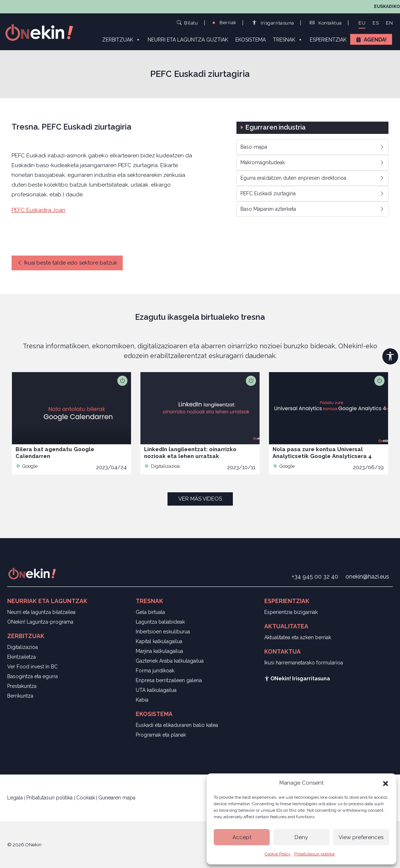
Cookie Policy (278, 854)
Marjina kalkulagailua (159, 651)
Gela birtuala (150, 612)
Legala (16, 798)
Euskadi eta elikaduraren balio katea (177, 725)
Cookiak (86, 798)
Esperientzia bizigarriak (291, 612)
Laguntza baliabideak (160, 622)
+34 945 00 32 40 (315, 577)
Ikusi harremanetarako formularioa (304, 663)
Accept (242, 837)
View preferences (361, 837)
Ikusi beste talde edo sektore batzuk (67, 263)
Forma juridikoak (155, 671)
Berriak (224, 23)
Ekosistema (251, 40)
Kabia (142, 700)
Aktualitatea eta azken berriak (298, 637)
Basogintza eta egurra (32, 676)
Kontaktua (326, 23)
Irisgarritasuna (273, 23)
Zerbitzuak (121, 39)
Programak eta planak (161, 735)
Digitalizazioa (23, 647)
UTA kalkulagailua (156, 690)
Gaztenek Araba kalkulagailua (170, 661)
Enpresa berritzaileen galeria (169, 680)
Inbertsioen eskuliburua (163, 632)
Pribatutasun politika (314, 854)
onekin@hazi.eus (367, 577)
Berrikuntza (20, 696)
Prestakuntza (22, 686)
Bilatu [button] (188, 23)
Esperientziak (328, 40)
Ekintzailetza (21, 657)
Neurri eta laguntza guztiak (188, 40)
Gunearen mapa (117, 798)
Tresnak (288, 39)
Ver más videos (200, 499)
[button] (386, 783)
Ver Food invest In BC (32, 667)
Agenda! (375, 40)
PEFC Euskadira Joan (38, 210)
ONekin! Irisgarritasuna (297, 679)
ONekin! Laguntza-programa (40, 622)
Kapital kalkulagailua (159, 641)
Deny (301, 837)
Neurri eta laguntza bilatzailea (41, 612)
